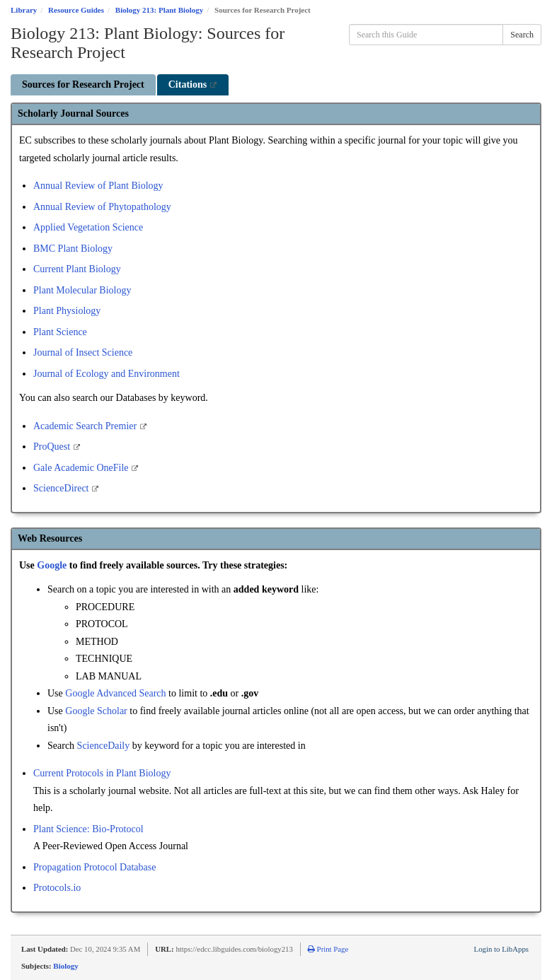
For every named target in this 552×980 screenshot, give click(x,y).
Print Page (328, 949)
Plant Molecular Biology (82, 290)
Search (522, 35)
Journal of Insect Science (83, 352)
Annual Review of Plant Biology (98, 186)
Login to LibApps (501, 949)
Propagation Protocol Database (94, 867)
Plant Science (60, 332)
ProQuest (53, 447)
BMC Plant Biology (73, 249)
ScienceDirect (62, 488)
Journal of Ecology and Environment (107, 374)
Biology (65, 966)
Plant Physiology (67, 311)
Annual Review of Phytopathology (102, 207)
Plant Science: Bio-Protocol (88, 829)
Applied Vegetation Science (88, 227)
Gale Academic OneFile (82, 468)
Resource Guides (76, 10)
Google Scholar (96, 711)
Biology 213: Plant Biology (159, 10)
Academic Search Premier (86, 426)
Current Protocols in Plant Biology (102, 773)
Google (53, 565)
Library (24, 10)
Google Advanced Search (115, 693)
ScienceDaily (105, 746)
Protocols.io (57, 888)
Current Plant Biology (77, 269)
